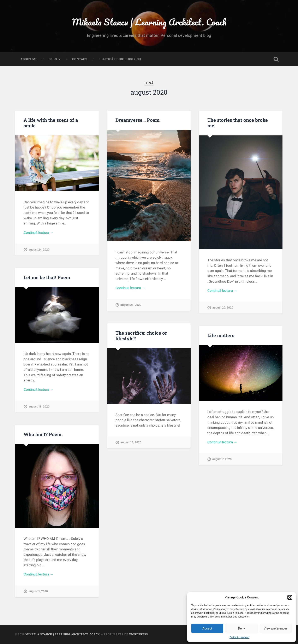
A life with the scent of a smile (51, 123)
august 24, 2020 (39, 250)
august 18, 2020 (39, 407)
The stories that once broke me (238, 123)
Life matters (221, 335)
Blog (53, 59)
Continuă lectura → (39, 233)
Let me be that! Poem (47, 277)
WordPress (139, 634)
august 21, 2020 (131, 305)
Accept (207, 628)
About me (29, 59)
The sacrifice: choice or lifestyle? (141, 336)
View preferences (276, 628)
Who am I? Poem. (43, 434)
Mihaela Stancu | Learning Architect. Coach (149, 22)
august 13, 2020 (131, 443)
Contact (80, 59)
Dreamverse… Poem (138, 120)
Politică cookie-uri (239, 637)
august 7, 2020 (222, 459)
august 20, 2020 (223, 308)
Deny (241, 628)
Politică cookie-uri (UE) (120, 59)
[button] (290, 597)
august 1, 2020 (38, 592)
